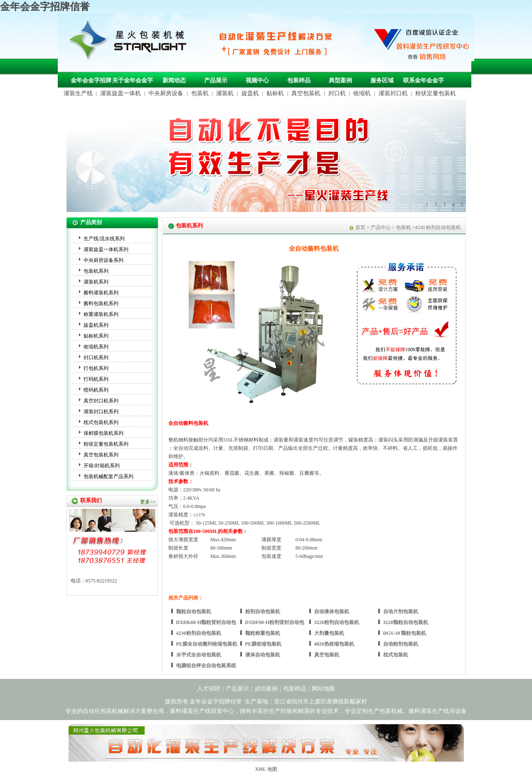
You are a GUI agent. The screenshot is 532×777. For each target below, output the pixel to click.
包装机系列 (96, 271)
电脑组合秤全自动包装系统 (206, 666)
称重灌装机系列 (101, 314)
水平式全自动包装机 (199, 655)
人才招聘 (209, 689)
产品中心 (381, 227)
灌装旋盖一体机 (121, 93)
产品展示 (216, 80)
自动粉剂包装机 (401, 644)
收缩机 (362, 93)
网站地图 (323, 689)
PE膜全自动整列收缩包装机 (207, 644)
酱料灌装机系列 (101, 293)
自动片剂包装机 (401, 612)
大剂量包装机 (329, 633)
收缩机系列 (96, 347)
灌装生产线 (78, 93)
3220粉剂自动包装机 (337, 622)
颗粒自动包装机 (194, 612)
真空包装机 (306, 93)
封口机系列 (96, 358)
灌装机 (225, 93)
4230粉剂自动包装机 (199, 633)
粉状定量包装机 (436, 93)
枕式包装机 (396, 655)
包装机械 (391, 711)
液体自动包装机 (263, 655)
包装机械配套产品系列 (108, 476)
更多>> (148, 502)
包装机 (200, 93)
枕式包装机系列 (101, 422)
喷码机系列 (96, 390)
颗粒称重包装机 (263, 633)
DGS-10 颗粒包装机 (405, 633)
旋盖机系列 (96, 325)
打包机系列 (96, 368)
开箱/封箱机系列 (102, 466)
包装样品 (299, 80)
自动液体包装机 (332, 612)
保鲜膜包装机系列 (103, 433)
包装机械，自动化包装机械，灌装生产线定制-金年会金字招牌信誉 (131, 42)
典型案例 (340, 80)
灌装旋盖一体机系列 (106, 249)
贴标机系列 (96, 336)
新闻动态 (174, 80)
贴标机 (275, 93)
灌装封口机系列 (101, 412)
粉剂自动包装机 (263, 612)
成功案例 (266, 689)
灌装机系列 (96, 282)
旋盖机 (250, 93)
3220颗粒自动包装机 (406, 622)
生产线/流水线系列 (104, 239)
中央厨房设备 (166, 93)
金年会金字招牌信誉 (45, 7)
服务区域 (382, 80)
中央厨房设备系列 (103, 260)
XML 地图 (266, 769)
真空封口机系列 (101, 401)
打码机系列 (96, 379)
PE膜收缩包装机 (263, 644)
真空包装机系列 (101, 455)
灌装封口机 (393, 93)
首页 (360, 227)
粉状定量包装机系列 (106, 444)
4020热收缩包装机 (334, 644)
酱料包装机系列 (101, 303)
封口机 (337, 93)
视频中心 (257, 80)
